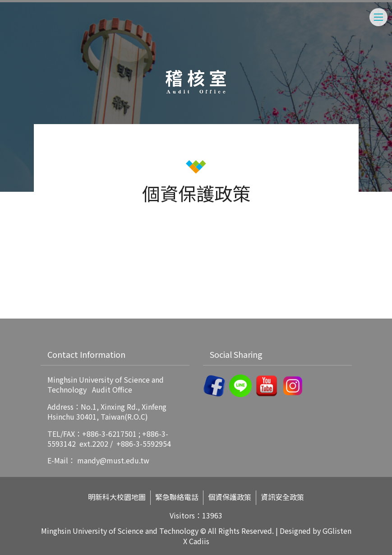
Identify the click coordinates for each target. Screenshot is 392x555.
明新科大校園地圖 (117, 497)
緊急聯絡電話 (177, 497)
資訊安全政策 (282, 497)
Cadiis (199, 541)
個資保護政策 (230, 497)
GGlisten (337, 531)
